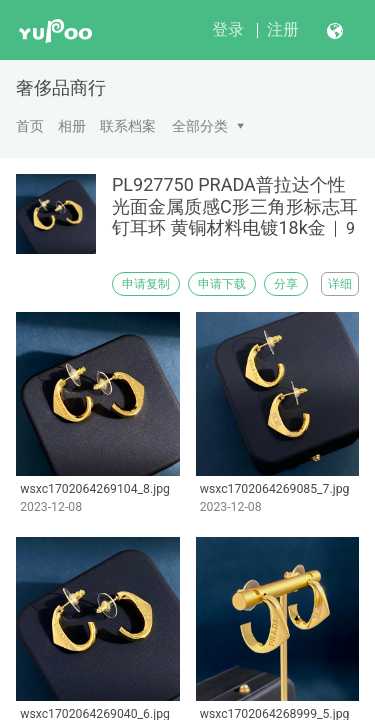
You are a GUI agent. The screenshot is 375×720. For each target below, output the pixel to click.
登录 (228, 29)
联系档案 (128, 126)
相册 (72, 126)
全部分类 (200, 126)
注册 (283, 29)
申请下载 (222, 284)
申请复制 (146, 284)
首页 (30, 126)
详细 (340, 284)
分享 (286, 284)
